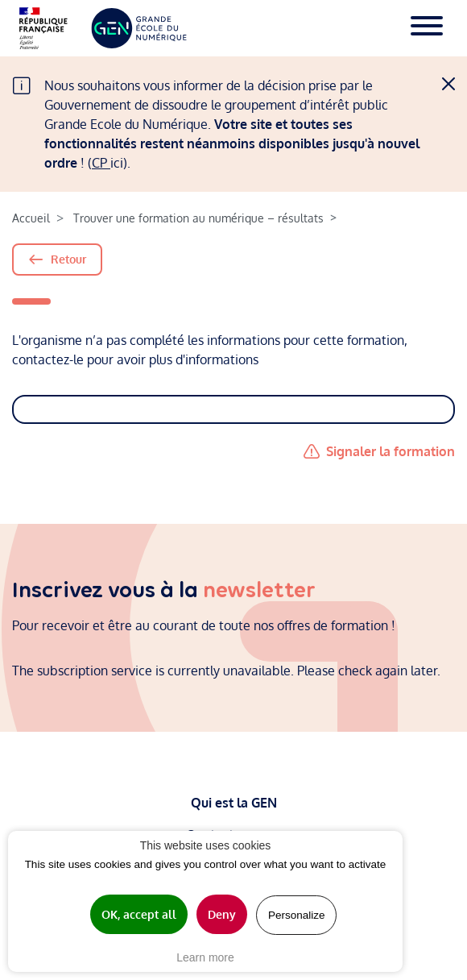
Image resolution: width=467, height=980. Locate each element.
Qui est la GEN (234, 803)
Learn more (205, 957)
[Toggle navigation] (427, 28)
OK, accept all (139, 914)
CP (101, 163)
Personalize (297, 915)
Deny (222, 914)
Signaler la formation (391, 451)
